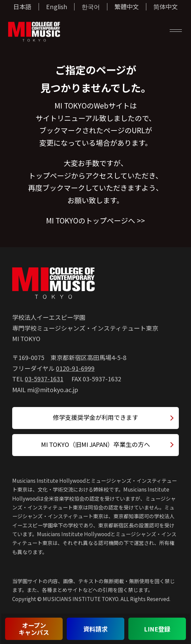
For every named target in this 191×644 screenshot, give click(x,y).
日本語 (22, 7)
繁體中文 (127, 7)
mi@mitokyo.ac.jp (53, 389)
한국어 (91, 7)
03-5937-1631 (44, 379)
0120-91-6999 (75, 368)
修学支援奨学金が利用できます (95, 417)
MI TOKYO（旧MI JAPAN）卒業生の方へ (95, 444)
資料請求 (95, 629)
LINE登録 (157, 629)
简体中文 (166, 7)
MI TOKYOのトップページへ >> (95, 220)
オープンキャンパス (34, 629)
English (57, 7)
